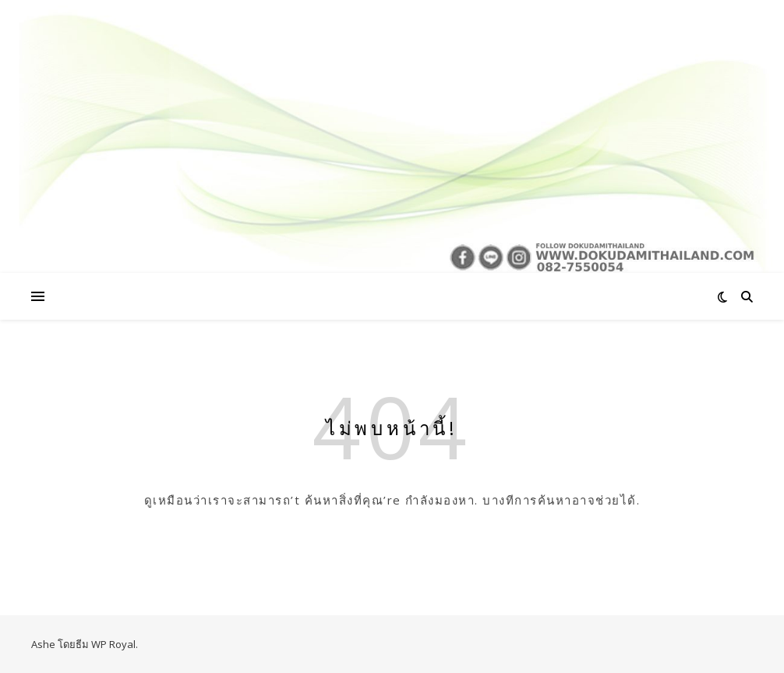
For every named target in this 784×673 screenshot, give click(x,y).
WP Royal (113, 644)
